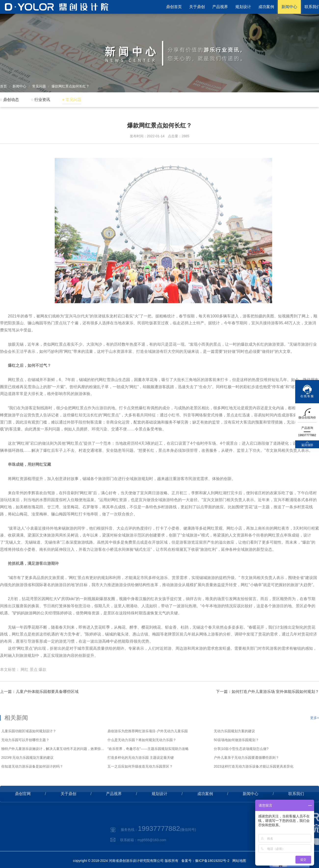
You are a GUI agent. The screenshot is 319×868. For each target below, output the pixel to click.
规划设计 (243, 7)
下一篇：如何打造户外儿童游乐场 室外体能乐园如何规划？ (267, 701)
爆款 (42, 682)
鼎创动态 (11, 100)
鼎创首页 (174, 7)
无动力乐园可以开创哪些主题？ (25, 755)
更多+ (315, 733)
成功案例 (266, 7)
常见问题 (39, 86)
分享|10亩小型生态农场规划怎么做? (241, 764)
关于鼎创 (197, 7)
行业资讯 (42, 100)
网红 (25, 682)
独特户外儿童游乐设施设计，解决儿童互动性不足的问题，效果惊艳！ (53, 764)
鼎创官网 (23, 803)
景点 (34, 682)
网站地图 (239, 861)
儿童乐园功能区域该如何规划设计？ (29, 746)
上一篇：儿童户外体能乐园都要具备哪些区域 (39, 701)
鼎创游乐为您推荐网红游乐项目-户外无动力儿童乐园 (148, 746)
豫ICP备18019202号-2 (212, 861)
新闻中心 (289, 7)
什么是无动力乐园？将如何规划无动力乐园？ (142, 755)
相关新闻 (16, 733)
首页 (3, 86)
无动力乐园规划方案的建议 (234, 746)
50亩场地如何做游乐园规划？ (236, 755)
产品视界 (220, 7)
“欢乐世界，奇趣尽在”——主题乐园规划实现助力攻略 (148, 764)
